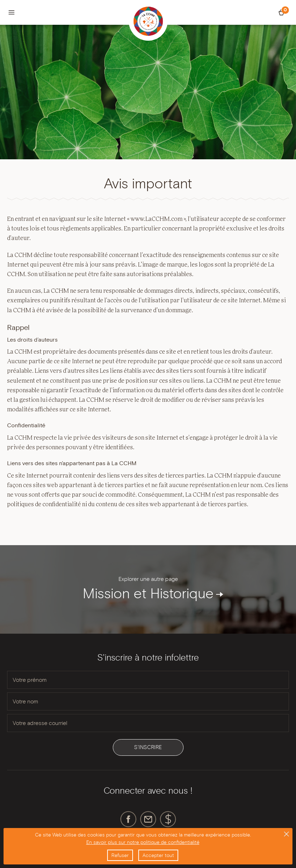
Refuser (120, 855)
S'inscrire (148, 747)
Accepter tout (158, 855)
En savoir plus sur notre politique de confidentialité (143, 842)
